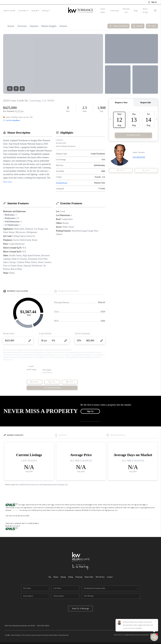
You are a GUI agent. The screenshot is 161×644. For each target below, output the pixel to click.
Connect (111, 577)
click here (16, 510)
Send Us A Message (80, 608)
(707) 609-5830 (43, 626)
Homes (55, 577)
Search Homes (9, 11)
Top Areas (23, 11)
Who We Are (101, 577)
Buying (35, 11)
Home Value (89, 577)
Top (48, 577)
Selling (46, 11)
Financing (114, 11)
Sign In (152, 2)
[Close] (156, 621)
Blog (136, 11)
